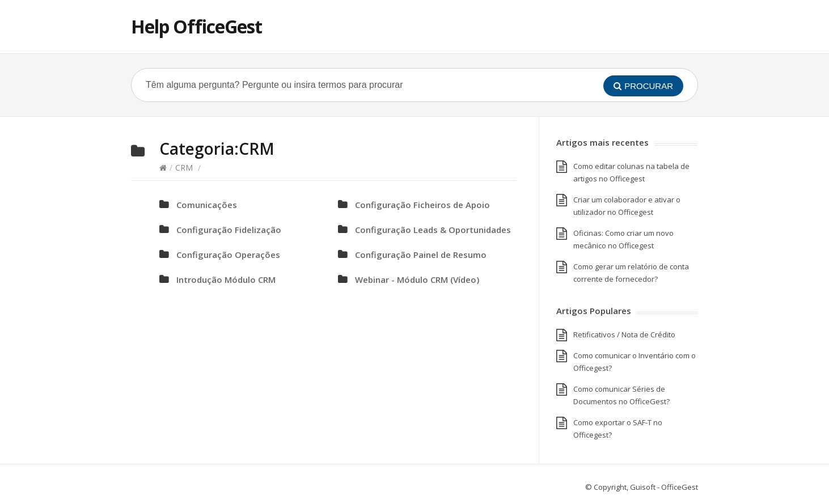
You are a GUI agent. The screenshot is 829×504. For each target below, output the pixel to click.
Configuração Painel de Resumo (421, 255)
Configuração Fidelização (229, 230)
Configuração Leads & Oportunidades (433, 230)
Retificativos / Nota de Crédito (624, 334)
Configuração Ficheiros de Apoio (422, 205)
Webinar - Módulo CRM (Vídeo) (417, 279)
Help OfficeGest (196, 26)
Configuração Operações (228, 255)
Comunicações (207, 205)
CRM (184, 168)
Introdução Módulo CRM (226, 279)
